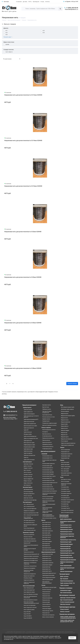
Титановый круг (65, 504)
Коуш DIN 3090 (27, 612)
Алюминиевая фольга (48, 468)
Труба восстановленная (29, 455)
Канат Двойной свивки (29, 592)
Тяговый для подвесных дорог (50, 423)
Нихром (62, 447)
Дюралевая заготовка (48, 554)
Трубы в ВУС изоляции (29, 460)
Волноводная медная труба (68, 407)
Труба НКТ (26, 430)
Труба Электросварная (29, 414)
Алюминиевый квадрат (48, 474)
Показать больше (72, 383)
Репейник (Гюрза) (28, 578)
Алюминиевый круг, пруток (49, 476)
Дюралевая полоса (47, 561)
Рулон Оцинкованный (29, 528)
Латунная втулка (46, 592)
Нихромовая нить (65, 452)
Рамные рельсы (46, 440)
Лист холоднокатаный (29, 506)
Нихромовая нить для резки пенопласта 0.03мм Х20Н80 (23, 277)
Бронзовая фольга (47, 535)
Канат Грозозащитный (29, 590)
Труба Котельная (28, 432)
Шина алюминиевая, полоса (49, 518)
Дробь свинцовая (65, 464)
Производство (36, 2)
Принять (72, 638)
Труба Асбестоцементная (30, 424)
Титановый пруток (65, 508)
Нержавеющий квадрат (67, 544)
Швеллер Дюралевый (48, 580)
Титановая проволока (66, 493)
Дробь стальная (28, 466)
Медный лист (64, 435)
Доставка (25, 2)
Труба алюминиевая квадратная (47, 508)
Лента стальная (28, 472)
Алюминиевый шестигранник (50, 491)
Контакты (47, 2)
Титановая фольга (65, 498)
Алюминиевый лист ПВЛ (48, 480)
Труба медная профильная (67, 445)
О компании (19, 2)
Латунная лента (46, 594)
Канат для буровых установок (31, 594)
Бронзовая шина (46, 539)
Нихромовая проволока (67, 454)
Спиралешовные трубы (29, 447)
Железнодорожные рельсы (49, 430)
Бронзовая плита (46, 527)
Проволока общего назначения (31, 556)
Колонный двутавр (28, 492)
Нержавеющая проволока (67, 534)
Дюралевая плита (47, 558)
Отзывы (42, 2)
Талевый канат (46, 421)
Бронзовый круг (46, 544)
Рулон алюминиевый (47, 499)
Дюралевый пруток (47, 571)
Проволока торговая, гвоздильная (29, 571)
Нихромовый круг (65, 458)
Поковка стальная (28, 474)
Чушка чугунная (64, 585)
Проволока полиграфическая (31, 560)
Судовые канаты (46, 419)
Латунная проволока (47, 598)
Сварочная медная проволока (68, 443)
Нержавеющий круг (65, 546)
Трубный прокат (27, 407)
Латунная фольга (46, 604)
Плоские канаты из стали (49, 417)
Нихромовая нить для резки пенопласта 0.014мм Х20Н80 (23, 140)
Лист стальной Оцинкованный (31, 515)
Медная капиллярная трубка (68, 416)
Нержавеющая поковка (67, 529)
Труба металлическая (29, 422)
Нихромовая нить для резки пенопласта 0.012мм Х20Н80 (23, 95)
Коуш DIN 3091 (27, 614)
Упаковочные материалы (67, 614)
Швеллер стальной (28, 498)
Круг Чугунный (64, 579)
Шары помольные (28, 483)
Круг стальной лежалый (67, 600)
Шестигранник (27, 485)
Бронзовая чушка (46, 537)
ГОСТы (30, 2)
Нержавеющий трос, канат (67, 553)
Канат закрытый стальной (30, 607)
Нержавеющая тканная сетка (68, 540)
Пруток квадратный (28, 479)
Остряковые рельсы (47, 436)
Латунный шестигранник (48, 615)
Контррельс (45, 432)
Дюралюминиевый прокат (48, 552)
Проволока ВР (27, 543)
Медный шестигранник (67, 439)
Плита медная (64, 441)
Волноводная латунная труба (49, 587)
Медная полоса (65, 420)
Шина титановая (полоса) (67, 512)
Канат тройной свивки (29, 610)
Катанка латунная (47, 590)
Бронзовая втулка (47, 522)
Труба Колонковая (28, 451)
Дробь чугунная (64, 576)
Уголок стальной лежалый (67, 602)
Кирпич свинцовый (66, 467)
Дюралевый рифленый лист (49, 573)
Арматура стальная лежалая (68, 598)
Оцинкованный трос (47, 415)
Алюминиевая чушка (47, 470)
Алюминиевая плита (47, 458)
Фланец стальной (65, 612)
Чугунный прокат (65, 574)
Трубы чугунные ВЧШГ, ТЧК (67, 583)
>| (13, 384)
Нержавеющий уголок (66, 555)
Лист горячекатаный (29, 504)
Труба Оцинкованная (29, 428)
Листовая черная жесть (29, 520)
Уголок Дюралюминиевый (49, 577)
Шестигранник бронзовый (49, 550)
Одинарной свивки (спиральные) (47, 412)
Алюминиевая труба (47, 466)
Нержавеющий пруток (66, 551)
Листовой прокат (27, 502)
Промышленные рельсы (48, 438)
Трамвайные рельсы (47, 444)
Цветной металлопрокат (48, 451)
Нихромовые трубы (66, 456)
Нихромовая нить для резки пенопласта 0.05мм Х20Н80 (23, 323)
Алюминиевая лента (47, 456)
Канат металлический (29, 586)
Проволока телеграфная (29, 568)
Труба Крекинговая (28, 449)
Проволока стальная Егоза (30, 566)
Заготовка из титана (66, 479)
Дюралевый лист (47, 569)
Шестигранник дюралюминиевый (47, 582)
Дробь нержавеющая (66, 519)
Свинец (62, 460)
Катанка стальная (28, 537)
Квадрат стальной (28, 468)
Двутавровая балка (28, 489)
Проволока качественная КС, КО (31, 554)
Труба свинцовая (65, 475)
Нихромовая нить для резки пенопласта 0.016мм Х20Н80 (23, 186)
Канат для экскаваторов (30, 605)
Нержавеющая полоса (66, 532)
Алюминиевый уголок (48, 487)
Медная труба (64, 424)
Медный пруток (65, 437)
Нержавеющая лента (66, 525)
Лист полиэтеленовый (66, 593)
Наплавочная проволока (30, 539)
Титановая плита (65, 489)
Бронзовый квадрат (47, 541)
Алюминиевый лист (47, 478)
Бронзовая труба (46, 533)
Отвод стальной (64, 609)
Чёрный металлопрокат (29, 405)
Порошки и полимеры (66, 588)
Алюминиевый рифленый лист (50, 483)
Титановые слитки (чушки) (67, 500)
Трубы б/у (26, 457)
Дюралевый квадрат (47, 565)
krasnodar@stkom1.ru (72, 9)
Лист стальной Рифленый (30, 509)
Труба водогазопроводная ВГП (31, 419)
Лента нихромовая (65, 450)
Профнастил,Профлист (29, 511)
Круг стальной (27, 470)
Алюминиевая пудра (66, 590)
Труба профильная (28, 412)
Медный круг (64, 433)
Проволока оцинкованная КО (31, 558)
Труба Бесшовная (28, 410)
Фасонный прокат (28, 487)
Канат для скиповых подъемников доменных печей (31, 603)
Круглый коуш (46, 407)
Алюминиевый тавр (47, 485)
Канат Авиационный (29, 588)
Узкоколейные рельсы (48, 447)
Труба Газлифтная (28, 453)
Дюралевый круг (46, 567)
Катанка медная (65, 411)
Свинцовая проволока (66, 473)
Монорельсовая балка (29, 494)
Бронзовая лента (46, 525)
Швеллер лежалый (65, 604)
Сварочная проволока (29, 580)
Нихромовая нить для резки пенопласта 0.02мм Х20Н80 (23, 232)
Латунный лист (46, 613)
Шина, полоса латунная (48, 617)
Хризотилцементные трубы (30, 426)
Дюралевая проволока (48, 563)
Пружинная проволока (29, 576)
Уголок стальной (28, 496)
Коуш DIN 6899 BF (28, 618)
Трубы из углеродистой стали (31, 438)
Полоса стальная (28, 477)
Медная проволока (66, 422)
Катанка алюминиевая (48, 497)
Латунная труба (46, 602)
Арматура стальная (28, 464)
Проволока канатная (29, 552)
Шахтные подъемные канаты (49, 425)
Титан (62, 477)
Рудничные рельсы (47, 442)
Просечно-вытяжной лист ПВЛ (31, 513)
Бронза (43, 520)
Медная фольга (65, 426)
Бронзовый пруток (47, 548)
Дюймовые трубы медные (67, 409)
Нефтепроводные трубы (29, 445)
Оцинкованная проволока (30, 541)
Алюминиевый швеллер (48, 489)
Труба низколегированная (30, 436)
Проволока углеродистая (30, 574)
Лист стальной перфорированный (28, 518)
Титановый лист (65, 506)
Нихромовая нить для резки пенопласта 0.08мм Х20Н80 (23, 368)
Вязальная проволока (29, 535)
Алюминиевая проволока (48, 464)
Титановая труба (65, 496)
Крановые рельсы (47, 434)
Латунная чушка (46, 606)
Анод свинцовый (65, 462)
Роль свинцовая (65, 471)
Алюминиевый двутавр (48, 472)
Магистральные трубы (29, 443)
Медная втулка (65, 414)
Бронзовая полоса (47, 529)
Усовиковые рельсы (47, 449)
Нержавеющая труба (66, 542)
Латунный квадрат (47, 609)
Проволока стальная (28, 533)
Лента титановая (65, 481)
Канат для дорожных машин (31, 600)
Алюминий (44, 454)
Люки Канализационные (67, 581)
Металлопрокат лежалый (67, 595)
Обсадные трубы (28, 434)
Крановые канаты (47, 405)
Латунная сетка (46, 600)
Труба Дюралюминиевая (48, 575)
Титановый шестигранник (67, 510)
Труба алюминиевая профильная (47, 512)
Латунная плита (46, 596)
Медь (62, 405)
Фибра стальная (28, 481)
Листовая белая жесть (29, 523)
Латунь (43, 585)
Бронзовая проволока (48, 531)
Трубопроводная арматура (67, 607)
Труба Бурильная (28, 441)
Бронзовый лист (46, 546)
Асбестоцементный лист (30, 530)
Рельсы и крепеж (46, 428)
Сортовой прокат (27, 462)
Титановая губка (65, 487)
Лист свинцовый (65, 469)
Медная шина (64, 428)
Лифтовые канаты (47, 409)
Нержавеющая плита (66, 527)
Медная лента (64, 418)
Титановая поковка (66, 491)
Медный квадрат (65, 430)
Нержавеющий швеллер (67, 558)
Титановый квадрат (66, 502)
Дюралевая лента (47, 556)
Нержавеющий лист (66, 549)
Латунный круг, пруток (48, 611)
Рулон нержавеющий (66, 566)
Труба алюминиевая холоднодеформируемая (48, 515)
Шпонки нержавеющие (66, 571)
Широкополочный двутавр (30, 500)
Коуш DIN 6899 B (28, 616)
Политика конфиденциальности (32, 638)
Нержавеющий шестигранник (68, 560)
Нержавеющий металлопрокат (64, 516)
